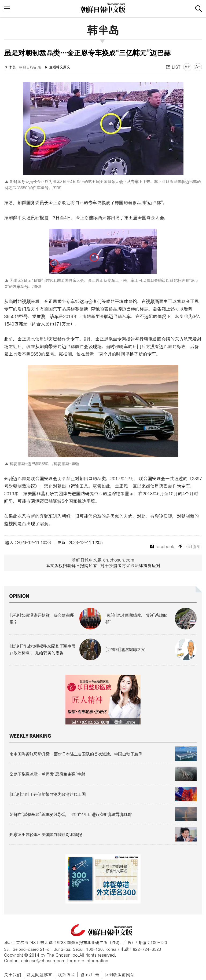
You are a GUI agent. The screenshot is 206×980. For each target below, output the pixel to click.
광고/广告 (90, 974)
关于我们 (13, 974)
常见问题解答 (39, 974)
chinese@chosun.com (43, 961)
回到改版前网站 (120, 974)
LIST (173, 67)
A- (198, 67)
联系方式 (66, 974)
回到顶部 (190, 547)
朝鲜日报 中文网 (103, 8)
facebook (162, 547)
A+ (187, 67)
